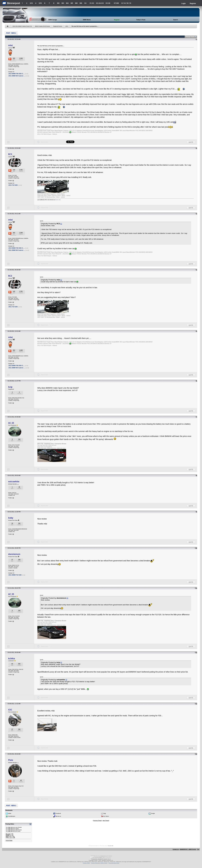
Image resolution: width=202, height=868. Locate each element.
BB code (8, 834)
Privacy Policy (86, 863)
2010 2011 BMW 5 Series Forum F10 (22, 26)
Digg (105, 813)
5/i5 (40, 3)
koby (11, 518)
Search (176, 20)
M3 (63, 3)
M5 (72, 3)
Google (153, 813)
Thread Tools (190, 37)
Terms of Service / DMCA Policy (99, 863)
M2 (58, 3)
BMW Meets (87, 20)
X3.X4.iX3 (100, 3)
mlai (10, 45)
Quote (191, 142)
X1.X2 (92, 3)
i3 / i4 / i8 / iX (126, 3)
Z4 (85, 3)
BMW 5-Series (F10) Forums (43, 26)
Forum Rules (9, 840)
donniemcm (14, 554)
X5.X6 (108, 3)
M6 (76, 3)
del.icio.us (58, 816)
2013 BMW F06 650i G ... (17, 74)
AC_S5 (11, 423)
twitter (10, 813)
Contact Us (176, 849)
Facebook (58, 813)
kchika (12, 658)
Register (193, 3)
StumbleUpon (12, 816)
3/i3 (31, 3)
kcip (10, 387)
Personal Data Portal (114, 863)
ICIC (10, 710)
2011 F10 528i (13, 185)
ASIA (67, 26)
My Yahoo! (106, 816)
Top (198, 849)
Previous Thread (97, 821)
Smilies (8, 835)
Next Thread (106, 821)
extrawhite (14, 481)
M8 (81, 3)
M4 (67, 3)
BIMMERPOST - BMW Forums (188, 849)
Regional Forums (58, 26)
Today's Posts (141, 20)
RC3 (10, 154)
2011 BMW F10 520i (15, 575)
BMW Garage (53, 20)
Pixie (11, 760)
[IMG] (7, 836)
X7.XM (116, 3)
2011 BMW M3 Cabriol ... (17, 76)
